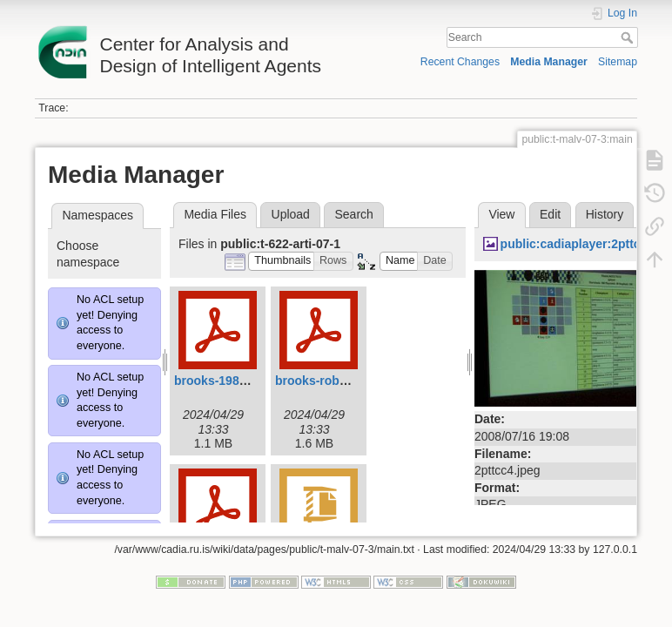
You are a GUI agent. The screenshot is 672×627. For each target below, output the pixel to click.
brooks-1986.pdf (221, 381)
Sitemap (618, 62)
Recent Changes (460, 62)
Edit (550, 214)
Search (629, 37)
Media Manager (549, 62)
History (605, 214)
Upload (291, 214)
